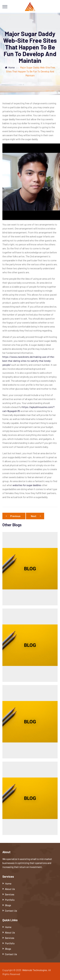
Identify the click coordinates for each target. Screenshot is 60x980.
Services (10, 894)
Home (10, 67)
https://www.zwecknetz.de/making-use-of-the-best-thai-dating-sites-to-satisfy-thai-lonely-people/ (29, 361)
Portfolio (10, 900)
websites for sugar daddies (27, 485)
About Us (10, 889)
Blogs (8, 905)
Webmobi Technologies (35, 970)
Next (36, 516)
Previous (14, 516)
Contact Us (11, 911)
